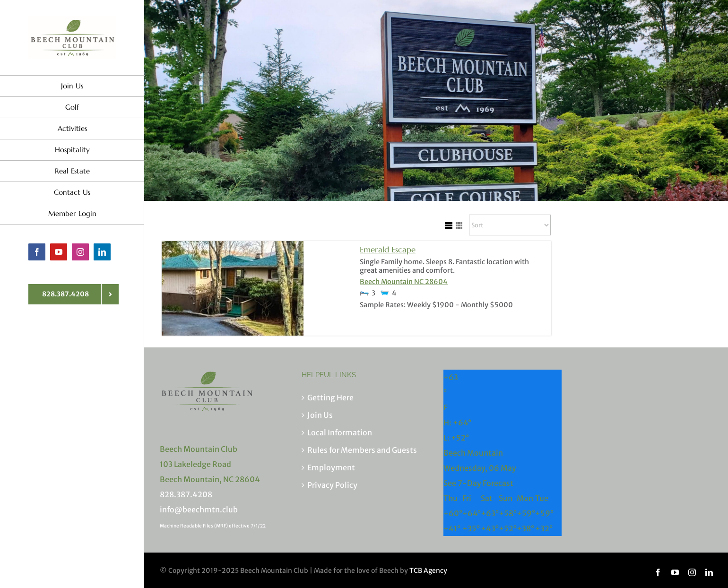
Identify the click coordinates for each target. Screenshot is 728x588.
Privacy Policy (332, 485)
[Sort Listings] (510, 225)
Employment (331, 467)
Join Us (320, 415)
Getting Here (330, 398)
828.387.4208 (186, 494)
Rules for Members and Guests (362, 450)
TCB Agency (428, 571)
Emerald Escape (388, 250)
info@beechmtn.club (199, 510)
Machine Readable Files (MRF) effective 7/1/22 (213, 526)
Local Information (340, 432)
